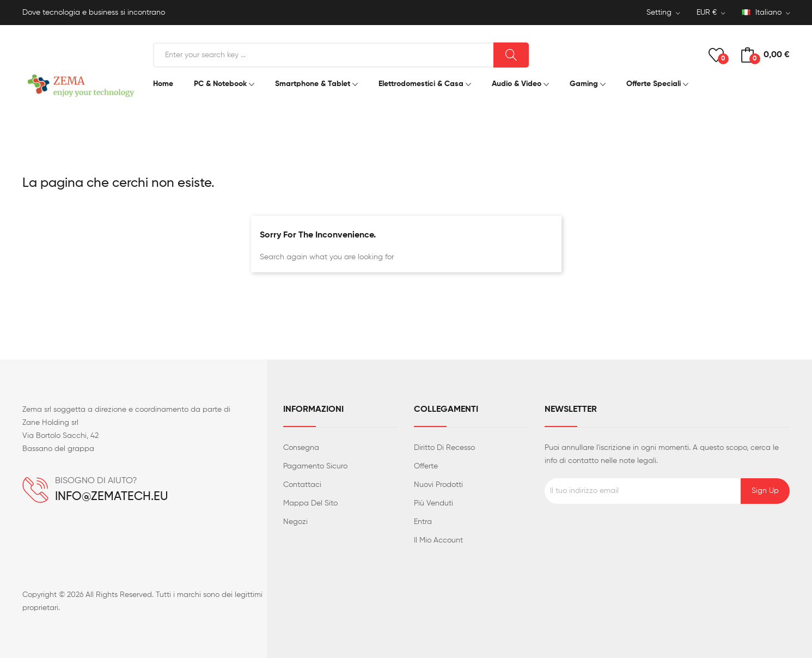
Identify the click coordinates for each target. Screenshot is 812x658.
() (716, 55)
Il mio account (438, 540)
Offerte (426, 466)
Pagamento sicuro (315, 466)
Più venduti (434, 503)
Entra (423, 522)
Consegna (301, 448)
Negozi (295, 522)
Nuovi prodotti (438, 485)
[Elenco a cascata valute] (711, 13)
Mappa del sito (310, 503)
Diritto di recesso (444, 448)
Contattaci (302, 485)
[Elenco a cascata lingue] (766, 13)
